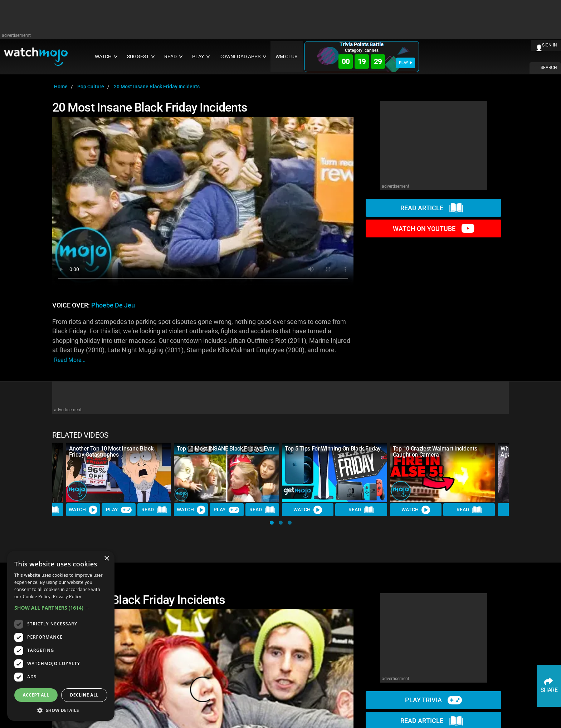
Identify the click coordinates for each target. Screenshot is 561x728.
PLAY (406, 63)
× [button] (106, 559)
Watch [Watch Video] (83, 510)
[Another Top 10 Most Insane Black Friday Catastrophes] (119, 472)
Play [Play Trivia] (119, 510)
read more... (70, 360)
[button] (272, 523)
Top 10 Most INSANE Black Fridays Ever (226, 449)
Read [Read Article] (154, 510)
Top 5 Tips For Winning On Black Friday (333, 449)
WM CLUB (287, 57)
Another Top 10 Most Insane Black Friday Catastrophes (111, 452)
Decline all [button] (84, 695)
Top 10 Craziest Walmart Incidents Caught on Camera (435, 452)
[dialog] (61, 636)
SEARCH (549, 68)
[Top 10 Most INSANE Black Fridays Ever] (226, 472)
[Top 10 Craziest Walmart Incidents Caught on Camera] (443, 472)
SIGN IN (550, 45)
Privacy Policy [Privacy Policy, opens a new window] (67, 597)
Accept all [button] (36, 695)
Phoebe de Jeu (113, 305)
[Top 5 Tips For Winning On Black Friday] (335, 472)
